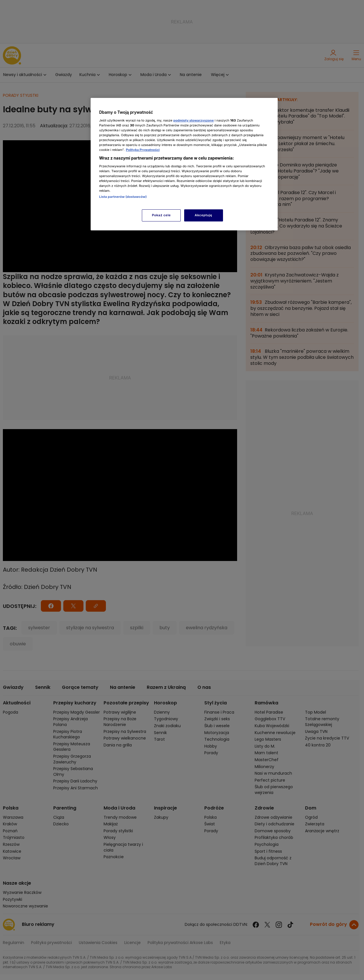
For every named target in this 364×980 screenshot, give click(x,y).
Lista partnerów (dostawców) (123, 197)
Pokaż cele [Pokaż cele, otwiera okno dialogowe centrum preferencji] (161, 215)
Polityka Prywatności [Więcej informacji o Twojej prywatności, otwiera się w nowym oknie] (143, 150)
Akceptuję (204, 215)
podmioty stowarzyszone (194, 120)
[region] (184, 164)
